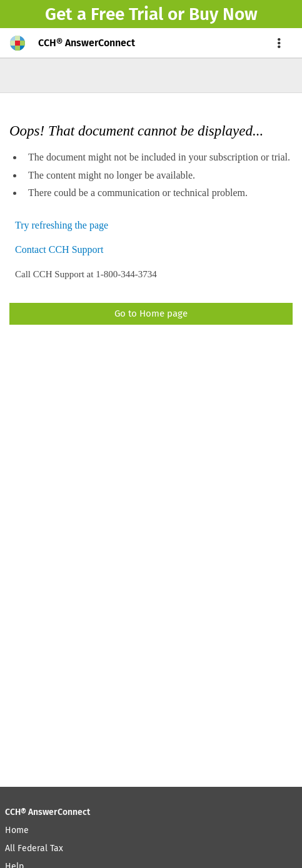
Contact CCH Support (59, 250)
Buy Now (223, 14)
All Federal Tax (34, 848)
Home (17, 830)
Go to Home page (151, 313)
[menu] (279, 43)
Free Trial (127, 14)
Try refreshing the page (62, 226)
